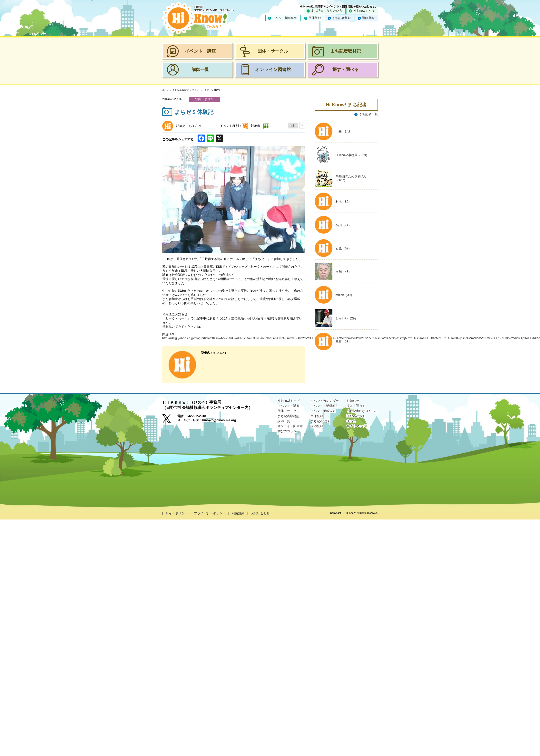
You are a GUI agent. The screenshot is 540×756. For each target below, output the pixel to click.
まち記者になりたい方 (327, 11)
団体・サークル (289, 411)
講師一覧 (284, 421)
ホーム (166, 90)
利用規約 (238, 513)
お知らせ (353, 401)
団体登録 (315, 18)
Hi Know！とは (364, 11)
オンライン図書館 (290, 426)
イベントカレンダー (325, 401)
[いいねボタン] (293, 126)
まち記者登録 (341, 18)
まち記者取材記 (181, 90)
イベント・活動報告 (325, 406)
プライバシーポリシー (210, 513)
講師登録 (368, 18)
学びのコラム (287, 431)
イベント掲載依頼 (285, 18)
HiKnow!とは (356, 416)
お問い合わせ (260, 513)
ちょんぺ (197, 90)
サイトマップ (356, 426)
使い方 (351, 421)
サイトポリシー (177, 513)
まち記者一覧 (368, 114)
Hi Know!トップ (289, 401)
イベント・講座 (289, 406)
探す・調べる (356, 406)
